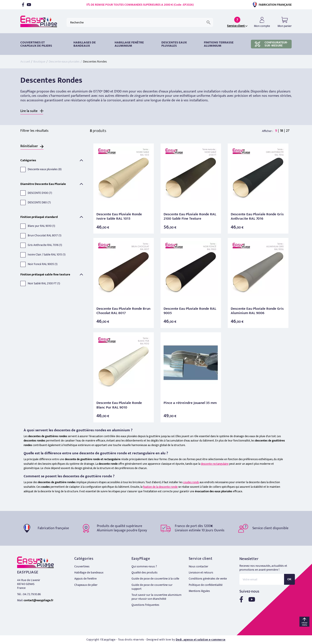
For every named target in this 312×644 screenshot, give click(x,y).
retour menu (305, 624)
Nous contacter (198, 566)
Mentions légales (199, 591)
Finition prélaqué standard (39, 217)
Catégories (28, 160)
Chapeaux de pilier (86, 585)
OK (289, 579)
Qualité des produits (145, 572)
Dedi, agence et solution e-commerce (201, 640)
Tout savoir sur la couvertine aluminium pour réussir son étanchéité (157, 597)
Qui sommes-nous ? (144, 566)
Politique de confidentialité (206, 585)
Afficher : (267, 131)
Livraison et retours (201, 572)
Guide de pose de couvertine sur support (152, 587)
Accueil (25, 62)
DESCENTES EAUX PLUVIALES (174, 44)
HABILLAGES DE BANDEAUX (85, 44)
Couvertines (82, 566)
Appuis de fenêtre (85, 579)
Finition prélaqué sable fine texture (45, 274)
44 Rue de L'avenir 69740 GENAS (29, 582)
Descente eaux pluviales (64, 62)
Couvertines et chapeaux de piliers (36, 44)
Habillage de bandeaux (89, 572)
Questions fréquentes (145, 605)
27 (288, 131)
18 (281, 131)
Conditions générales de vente (208, 579)
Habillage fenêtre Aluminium (129, 44)
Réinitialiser (29, 146)
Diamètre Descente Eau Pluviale (43, 184)
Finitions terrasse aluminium (219, 44)
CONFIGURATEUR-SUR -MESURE (271, 44)
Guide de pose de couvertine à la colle (155, 579)
